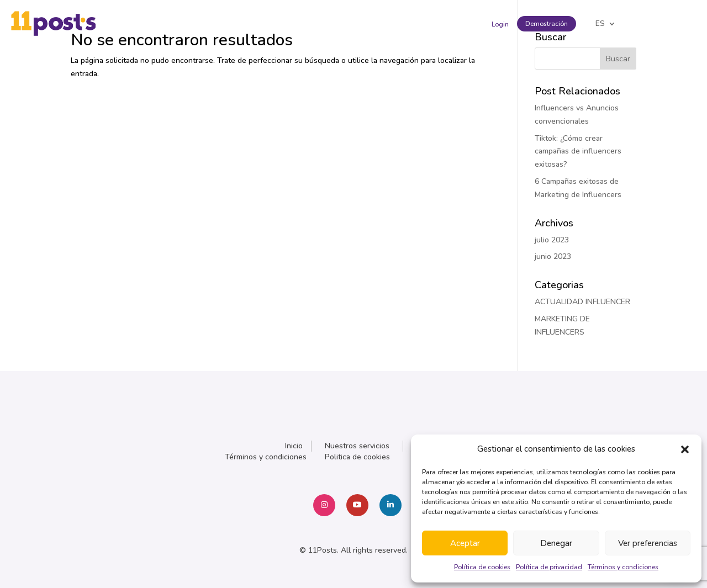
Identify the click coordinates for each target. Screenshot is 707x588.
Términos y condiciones (623, 567)
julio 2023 (552, 240)
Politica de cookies (357, 457)
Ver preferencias (648, 543)
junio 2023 (553, 256)
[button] (685, 449)
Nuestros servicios (357, 446)
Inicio (294, 446)
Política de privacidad (549, 567)
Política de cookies (482, 567)
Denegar (556, 543)
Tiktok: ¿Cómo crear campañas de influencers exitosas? (578, 152)
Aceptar (465, 543)
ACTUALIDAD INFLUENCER (582, 302)
